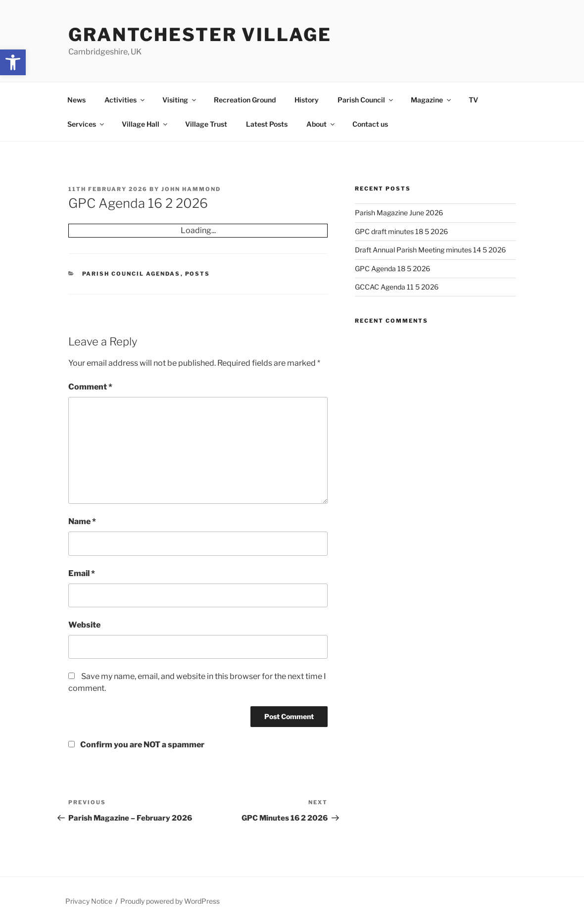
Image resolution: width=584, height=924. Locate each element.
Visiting (180, 100)
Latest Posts (267, 124)
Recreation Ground (245, 100)
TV (473, 100)
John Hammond (191, 189)
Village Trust (206, 124)
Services (86, 124)
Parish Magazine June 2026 (399, 213)
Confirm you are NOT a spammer (136, 745)
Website (84, 625)
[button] (13, 62)
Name (82, 521)
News (76, 100)
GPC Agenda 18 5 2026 (392, 268)
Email (82, 573)
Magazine (432, 100)
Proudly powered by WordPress (170, 901)
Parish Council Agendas (131, 274)
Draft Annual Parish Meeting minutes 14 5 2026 (430, 250)
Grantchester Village (200, 35)
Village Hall (145, 124)
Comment (90, 387)
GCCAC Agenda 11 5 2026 (397, 287)
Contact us (370, 124)
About (321, 124)
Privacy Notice (89, 901)
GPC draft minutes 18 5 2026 (401, 231)
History (307, 100)
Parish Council (366, 100)
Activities (125, 100)
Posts (198, 274)
